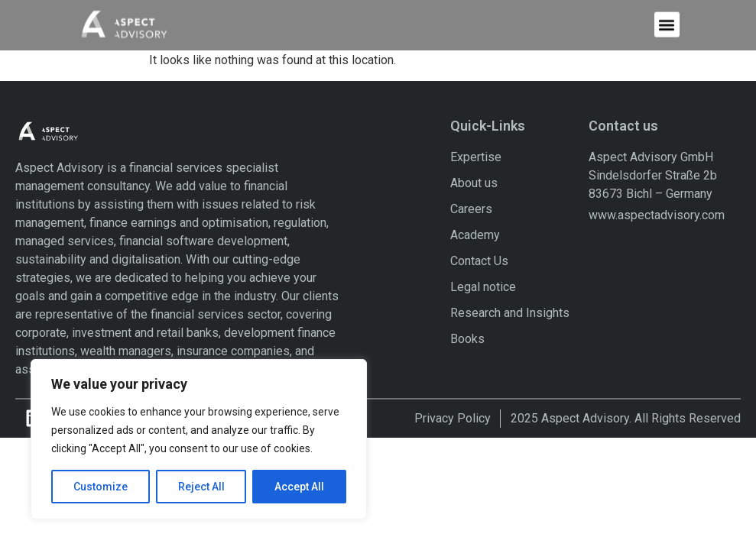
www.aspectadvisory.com (657, 215)
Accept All (299, 487)
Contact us (623, 126)
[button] (667, 22)
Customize (101, 487)
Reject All (201, 487)
